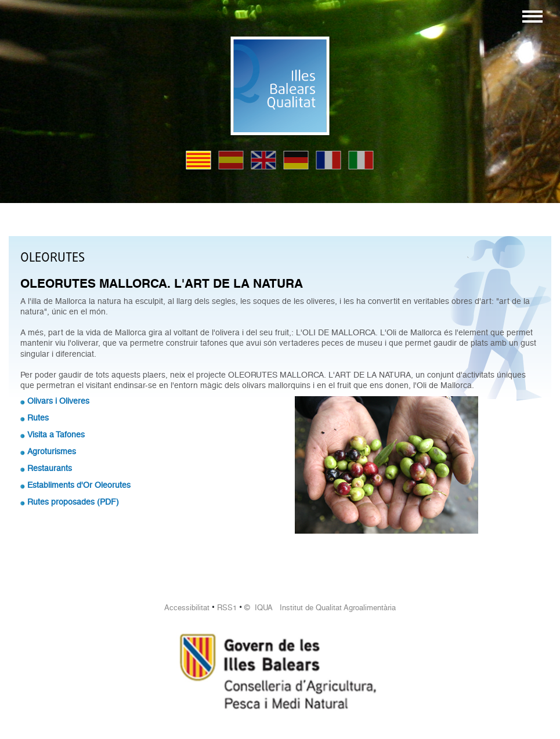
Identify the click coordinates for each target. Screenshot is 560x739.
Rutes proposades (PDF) (73, 502)
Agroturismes (52, 451)
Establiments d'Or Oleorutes (79, 485)
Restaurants (50, 468)
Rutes (38, 418)
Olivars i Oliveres (58, 401)
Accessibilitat (187, 608)
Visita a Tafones (56, 434)
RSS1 (227, 608)
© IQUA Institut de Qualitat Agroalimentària (320, 608)
